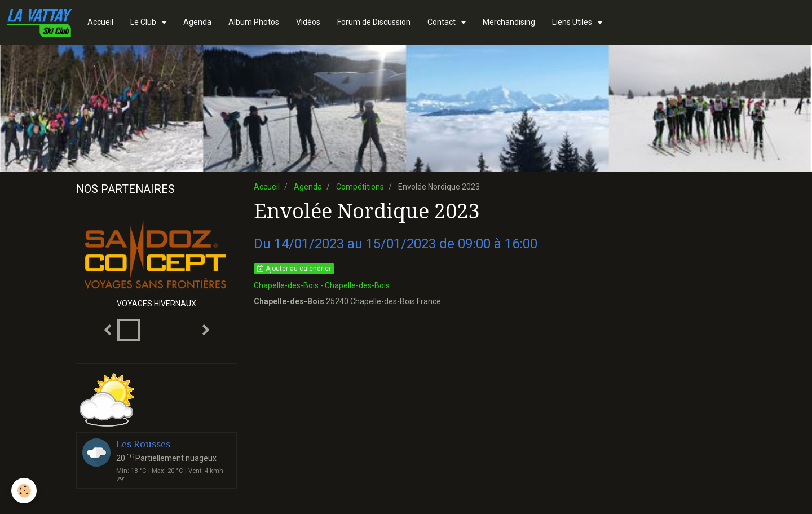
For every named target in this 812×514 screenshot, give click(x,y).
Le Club (144, 22)
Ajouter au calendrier (294, 269)
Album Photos (254, 22)
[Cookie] (24, 491)
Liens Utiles (573, 22)
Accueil (100, 22)
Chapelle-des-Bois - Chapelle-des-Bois (322, 285)
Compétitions (360, 187)
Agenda (197, 22)
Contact (442, 22)
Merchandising (509, 22)
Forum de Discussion (374, 22)
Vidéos (308, 22)
